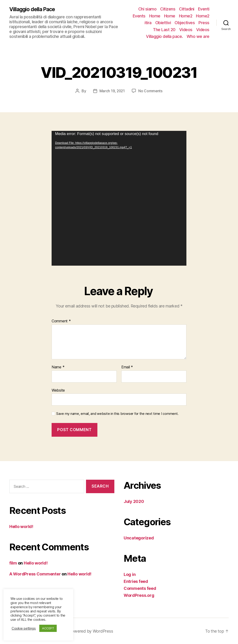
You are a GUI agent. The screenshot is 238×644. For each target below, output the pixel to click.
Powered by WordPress (93, 631)
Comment (61, 321)
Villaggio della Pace (33, 9)
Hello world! (21, 527)
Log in (130, 574)
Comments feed (140, 588)
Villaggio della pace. (164, 36)
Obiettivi (163, 23)
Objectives (185, 23)
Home (155, 16)
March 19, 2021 (112, 91)
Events (139, 16)
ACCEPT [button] (48, 628)
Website (58, 390)
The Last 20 (164, 30)
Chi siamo (147, 9)
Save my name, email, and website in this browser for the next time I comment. (117, 414)
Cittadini (187, 9)
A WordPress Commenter (35, 574)
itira (148, 23)
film (13, 563)
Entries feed (136, 581)
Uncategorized (139, 538)
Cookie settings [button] (24, 628)
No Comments (151, 91)
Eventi (204, 9)
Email (127, 367)
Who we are (198, 36)
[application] (119, 198)
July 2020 (134, 501)
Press (204, 23)
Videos (186, 30)
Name (58, 367)
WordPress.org (139, 595)
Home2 (186, 16)
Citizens (168, 9)
